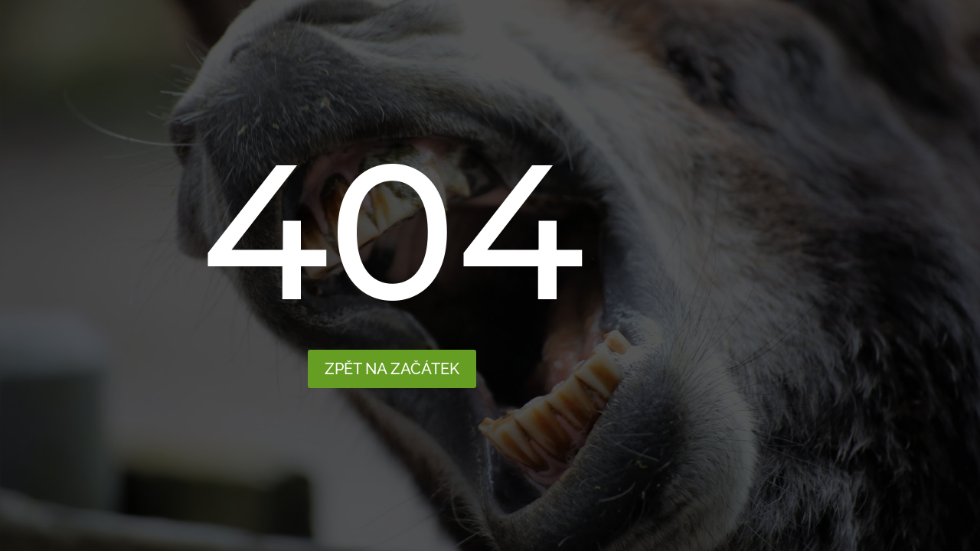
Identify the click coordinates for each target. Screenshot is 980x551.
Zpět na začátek (392, 369)
